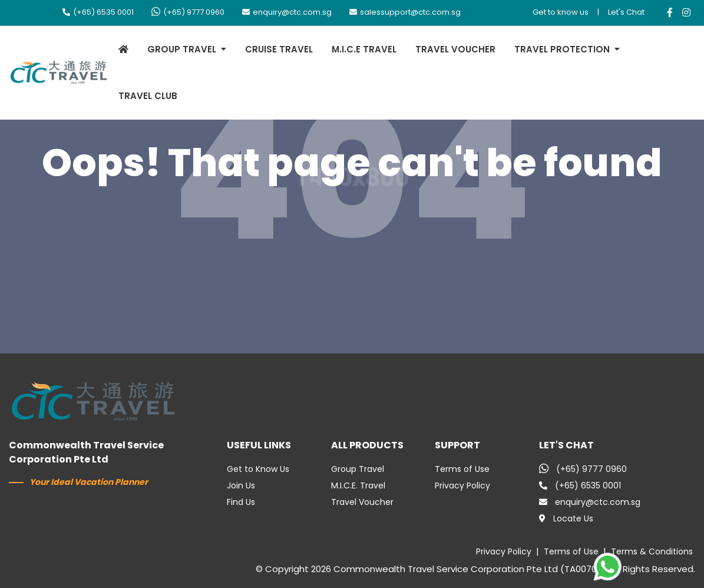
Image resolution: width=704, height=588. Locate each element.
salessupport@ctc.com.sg (405, 12)
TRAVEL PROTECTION (562, 49)
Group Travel (358, 469)
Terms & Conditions (652, 551)
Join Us (241, 485)
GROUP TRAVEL (182, 49)
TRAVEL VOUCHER (455, 49)
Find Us (241, 502)
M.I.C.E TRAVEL (364, 49)
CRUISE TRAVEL (279, 49)
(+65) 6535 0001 (98, 12)
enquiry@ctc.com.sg (287, 12)
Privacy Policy (462, 485)
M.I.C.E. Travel (358, 485)
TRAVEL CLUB (148, 96)
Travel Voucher (362, 502)
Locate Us (566, 518)
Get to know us (561, 12)
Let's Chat (626, 12)
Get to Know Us (258, 469)
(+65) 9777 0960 (188, 12)
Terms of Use (462, 469)
